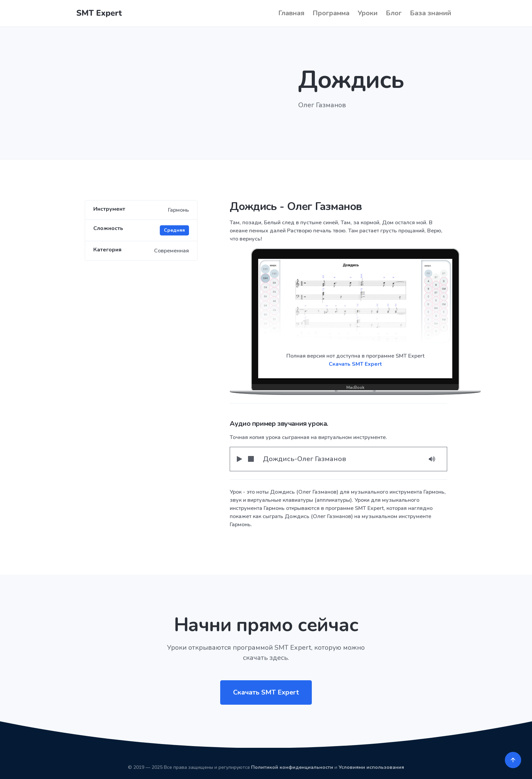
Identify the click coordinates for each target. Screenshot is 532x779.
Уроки (368, 13)
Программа (331, 13)
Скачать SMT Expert (355, 364)
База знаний (431, 13)
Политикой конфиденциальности (292, 767)
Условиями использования (371, 767)
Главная (291, 13)
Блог (394, 13)
